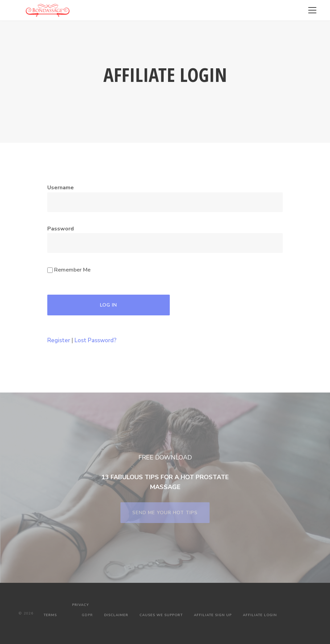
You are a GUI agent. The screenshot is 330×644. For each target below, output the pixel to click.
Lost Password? (95, 340)
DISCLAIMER (116, 615)
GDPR (87, 615)
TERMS (50, 615)
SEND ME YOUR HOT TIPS (165, 513)
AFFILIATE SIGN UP (213, 615)
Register (59, 340)
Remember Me (69, 270)
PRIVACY (80, 605)
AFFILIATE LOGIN (260, 615)
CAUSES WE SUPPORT (161, 615)
